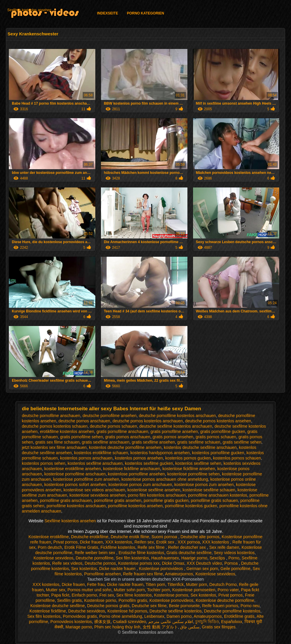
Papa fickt (60, 595)
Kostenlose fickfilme (48, 611)
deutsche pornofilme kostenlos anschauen (177, 416)
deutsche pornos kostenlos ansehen (218, 421)
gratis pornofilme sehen (82, 437)
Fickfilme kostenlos (118, 547)
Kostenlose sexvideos (53, 558)
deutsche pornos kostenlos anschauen (148, 421)
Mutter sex (55, 590)
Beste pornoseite (184, 606)
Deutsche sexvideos (87, 611)
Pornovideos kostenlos (71, 622)
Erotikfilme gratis (239, 616)
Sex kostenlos (84, 569)
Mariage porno (79, 627)
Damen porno (179, 616)
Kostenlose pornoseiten (194, 590)
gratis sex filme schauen (57, 442)
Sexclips (218, 558)
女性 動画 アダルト (160, 627)
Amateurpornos (179, 574)
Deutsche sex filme (149, 606)
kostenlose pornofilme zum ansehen (86, 479)
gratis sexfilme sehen (242, 442)
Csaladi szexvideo (130, 622)
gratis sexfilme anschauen (106, 442)
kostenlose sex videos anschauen (94, 490)
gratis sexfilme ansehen (153, 442)
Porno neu (250, 606)
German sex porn (202, 569)
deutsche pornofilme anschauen (51, 416)
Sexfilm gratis (69, 600)
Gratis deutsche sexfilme (189, 553)
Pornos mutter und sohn (89, 590)
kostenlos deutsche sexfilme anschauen (200, 447)
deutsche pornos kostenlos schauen (55, 426)
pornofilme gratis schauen (214, 500)
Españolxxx (232, 622)
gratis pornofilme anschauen (122, 431)
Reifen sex (144, 542)
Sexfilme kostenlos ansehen (29, 10)
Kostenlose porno (100, 600)
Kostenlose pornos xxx (139, 563)
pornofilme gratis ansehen (118, 500)
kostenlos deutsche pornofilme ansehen (125, 447)
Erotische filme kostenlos (141, 553)
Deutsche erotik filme (130, 537)
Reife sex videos (67, 563)
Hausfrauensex (165, 558)
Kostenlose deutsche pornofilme (225, 600)
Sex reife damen (224, 547)
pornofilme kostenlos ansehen (135, 506)
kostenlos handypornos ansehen (160, 453)
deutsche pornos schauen (113, 426)
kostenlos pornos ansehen (139, 458)
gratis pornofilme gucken (223, 431)
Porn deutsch (50, 547)
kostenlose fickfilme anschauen (132, 469)
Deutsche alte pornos (200, 537)
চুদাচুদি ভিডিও (207, 622)
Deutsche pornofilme (94, 558)
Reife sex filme (152, 547)
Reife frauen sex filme (143, 574)
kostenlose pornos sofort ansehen (75, 485)
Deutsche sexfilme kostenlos (176, 611)
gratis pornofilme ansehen (174, 431)
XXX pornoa (189, 542)
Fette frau (96, 584)
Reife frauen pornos (220, 606)
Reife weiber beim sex (96, 553)
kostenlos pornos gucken (188, 458)
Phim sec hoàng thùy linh (117, 627)
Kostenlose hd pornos (127, 611)
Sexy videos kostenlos (234, 553)
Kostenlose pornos (171, 595)
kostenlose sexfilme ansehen (154, 490)
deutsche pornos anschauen (84, 421)
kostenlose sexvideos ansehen (98, 495)
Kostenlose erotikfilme (49, 537)
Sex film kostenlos (132, 558)
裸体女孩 (102, 622)
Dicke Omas (173, 563)
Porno (234, 558)
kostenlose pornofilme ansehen (137, 474)
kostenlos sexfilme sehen (198, 463)
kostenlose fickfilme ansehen (189, 469)
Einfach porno (84, 595)
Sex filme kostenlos (134, 595)
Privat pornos (65, 542)
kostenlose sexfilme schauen (209, 490)
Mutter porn (197, 584)
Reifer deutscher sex (187, 547)
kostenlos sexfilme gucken (149, 463)
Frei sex (107, 595)
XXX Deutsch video (204, 563)
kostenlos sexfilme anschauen (95, 463)
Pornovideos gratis (80, 616)
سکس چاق (190, 627)
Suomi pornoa (165, 537)
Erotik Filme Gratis (81, 547)
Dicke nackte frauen (118, 569)
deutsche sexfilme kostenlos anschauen (176, 426)
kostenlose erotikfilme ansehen (72, 469)
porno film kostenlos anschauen (157, 495)
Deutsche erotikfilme (90, 537)
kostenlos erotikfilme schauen (101, 453)
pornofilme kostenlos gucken (191, 506)
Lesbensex (154, 616)
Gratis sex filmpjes (219, 627)
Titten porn (155, 584)
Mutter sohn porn (129, 590)
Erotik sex (166, 542)
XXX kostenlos (119, 542)
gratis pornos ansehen (173, 437)
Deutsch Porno (223, 584)
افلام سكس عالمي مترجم (171, 622)
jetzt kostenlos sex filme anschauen (54, 447)
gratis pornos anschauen (128, 437)
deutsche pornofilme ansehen (109, 416)
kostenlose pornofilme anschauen (75, 474)
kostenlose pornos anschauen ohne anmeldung (165, 479)
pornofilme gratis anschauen (66, 500)
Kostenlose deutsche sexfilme (58, 606)
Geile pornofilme (235, 569)
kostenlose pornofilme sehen (193, 474)
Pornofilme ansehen (103, 574)
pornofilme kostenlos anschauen (76, 506)
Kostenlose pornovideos (161, 569)
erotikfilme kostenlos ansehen (67, 431)
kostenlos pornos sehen (44, 463)
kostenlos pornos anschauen (86, 458)
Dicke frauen (92, 542)
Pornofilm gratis (133, 600)
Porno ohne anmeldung (121, 616)
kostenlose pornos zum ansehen (204, 485)
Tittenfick (176, 584)
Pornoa (232, 563)
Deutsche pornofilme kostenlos (232, 611)
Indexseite (108, 13)
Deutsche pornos (100, 563)
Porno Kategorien (145, 13)
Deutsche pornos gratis (108, 606)
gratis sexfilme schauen (199, 442)
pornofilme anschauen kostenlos (218, 495)
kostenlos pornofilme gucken (218, 453)
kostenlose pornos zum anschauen (140, 485)
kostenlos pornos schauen (237, 458)
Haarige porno (194, 558)
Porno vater (228, 590)
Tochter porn (159, 590)
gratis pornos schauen (216, 437)
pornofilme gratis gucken (166, 500)
